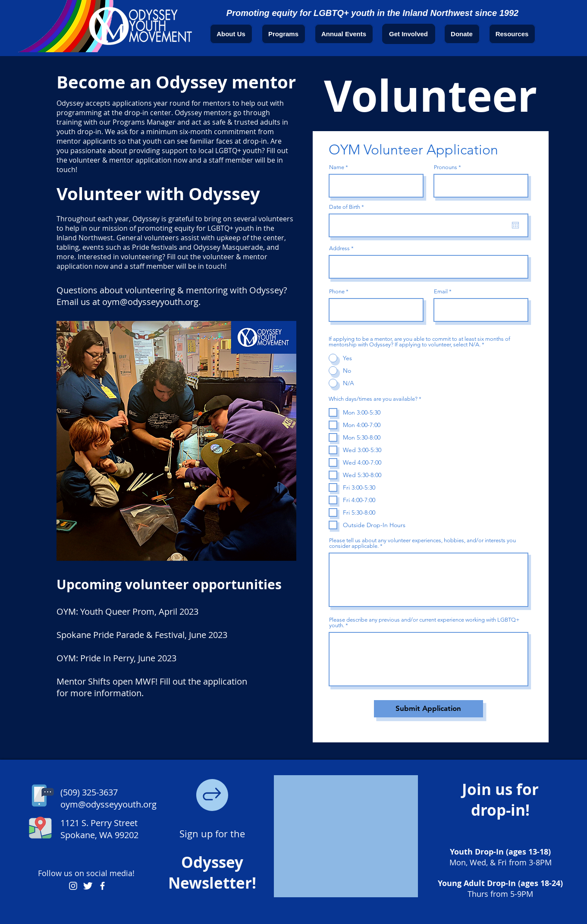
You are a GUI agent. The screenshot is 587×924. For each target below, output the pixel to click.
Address (339, 248)
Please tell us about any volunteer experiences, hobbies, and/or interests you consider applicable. (422, 543)
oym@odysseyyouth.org (150, 302)
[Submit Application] (428, 709)
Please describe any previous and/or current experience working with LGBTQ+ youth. (424, 622)
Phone (337, 291)
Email (441, 291)
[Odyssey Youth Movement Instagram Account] (73, 886)
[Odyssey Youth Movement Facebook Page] (102, 886)
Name (337, 167)
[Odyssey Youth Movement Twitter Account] (88, 886)
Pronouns (446, 167)
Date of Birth (348, 207)
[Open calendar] (515, 225)
